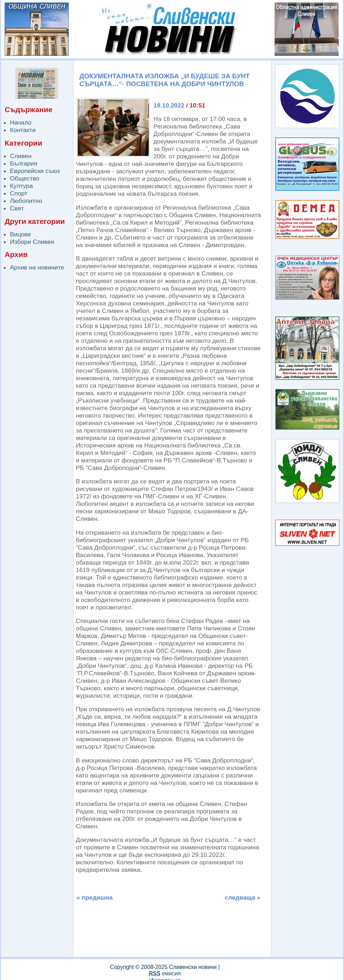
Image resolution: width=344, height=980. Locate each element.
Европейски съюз (35, 171)
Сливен (21, 156)
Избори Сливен (32, 242)
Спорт (19, 193)
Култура (21, 186)
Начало (21, 122)
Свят (17, 208)
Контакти (23, 130)
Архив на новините (37, 267)
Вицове (20, 234)
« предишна (95, 897)
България (24, 163)
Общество (25, 178)
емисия (165, 973)
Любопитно (26, 201)
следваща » (243, 897)
